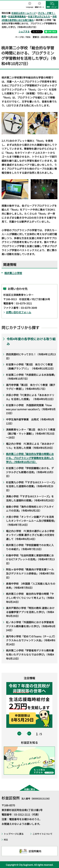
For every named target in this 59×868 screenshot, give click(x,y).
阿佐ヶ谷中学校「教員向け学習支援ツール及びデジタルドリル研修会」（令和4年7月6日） (30, 573)
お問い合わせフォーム (19, 312)
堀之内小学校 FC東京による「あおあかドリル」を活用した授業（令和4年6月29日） (30, 446)
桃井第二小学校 (13, 273)
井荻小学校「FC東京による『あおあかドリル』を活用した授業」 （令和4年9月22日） (31, 397)
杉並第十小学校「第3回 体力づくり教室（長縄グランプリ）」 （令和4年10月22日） (31, 366)
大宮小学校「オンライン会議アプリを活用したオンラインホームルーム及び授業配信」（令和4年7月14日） (31, 521)
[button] (30, 5)
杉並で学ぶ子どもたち (39, 16)
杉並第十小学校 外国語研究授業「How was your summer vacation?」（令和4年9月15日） (31, 409)
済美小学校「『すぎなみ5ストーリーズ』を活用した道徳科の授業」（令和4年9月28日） (31, 498)
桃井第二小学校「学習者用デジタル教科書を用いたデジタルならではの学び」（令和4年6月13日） (30, 654)
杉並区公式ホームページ (24, 13)
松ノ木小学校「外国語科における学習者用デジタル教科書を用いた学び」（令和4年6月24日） (31, 626)
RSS (6, 840)
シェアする (24, 31)
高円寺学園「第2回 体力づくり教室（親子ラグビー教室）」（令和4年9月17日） (31, 387)
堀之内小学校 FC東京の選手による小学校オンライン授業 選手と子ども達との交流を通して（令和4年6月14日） (30, 535)
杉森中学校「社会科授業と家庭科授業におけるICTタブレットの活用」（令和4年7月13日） (30, 559)
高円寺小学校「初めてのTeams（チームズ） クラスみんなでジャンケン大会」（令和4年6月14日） (31, 640)
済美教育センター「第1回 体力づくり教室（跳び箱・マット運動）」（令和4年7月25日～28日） (31, 433)
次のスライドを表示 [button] (29, 734)
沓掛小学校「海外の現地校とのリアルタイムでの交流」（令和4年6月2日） (30, 509)
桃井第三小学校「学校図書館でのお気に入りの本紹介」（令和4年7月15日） (30, 547)
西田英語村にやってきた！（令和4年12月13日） (31, 356)
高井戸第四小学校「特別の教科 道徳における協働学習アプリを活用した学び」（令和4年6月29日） (30, 612)
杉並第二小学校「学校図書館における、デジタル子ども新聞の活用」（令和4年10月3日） (30, 472)
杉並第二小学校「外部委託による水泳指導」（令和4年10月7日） (31, 377)
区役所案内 (35, 851)
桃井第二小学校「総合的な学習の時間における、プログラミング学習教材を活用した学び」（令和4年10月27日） (30, 458)
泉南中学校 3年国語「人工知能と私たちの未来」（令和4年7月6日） (31, 586)
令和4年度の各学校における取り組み (31, 341)
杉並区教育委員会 (17, 16)
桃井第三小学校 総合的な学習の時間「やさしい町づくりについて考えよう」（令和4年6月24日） (30, 598)
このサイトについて (42, 834)
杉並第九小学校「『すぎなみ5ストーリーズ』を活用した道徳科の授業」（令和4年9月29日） (31, 486)
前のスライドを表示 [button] (19, 734)
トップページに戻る (14, 834)
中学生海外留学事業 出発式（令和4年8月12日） (30, 421)
